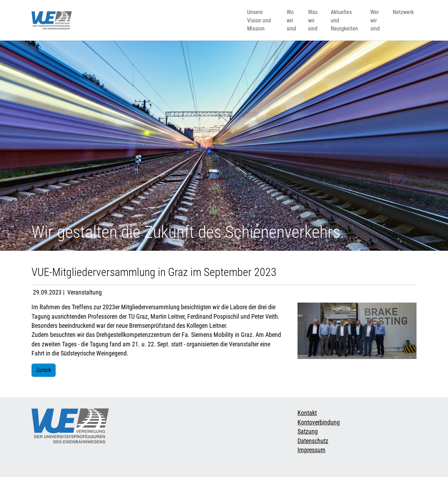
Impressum (311, 464)
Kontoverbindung (319, 436)
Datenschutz (313, 455)
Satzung (308, 445)
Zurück (44, 384)
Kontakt (307, 427)
